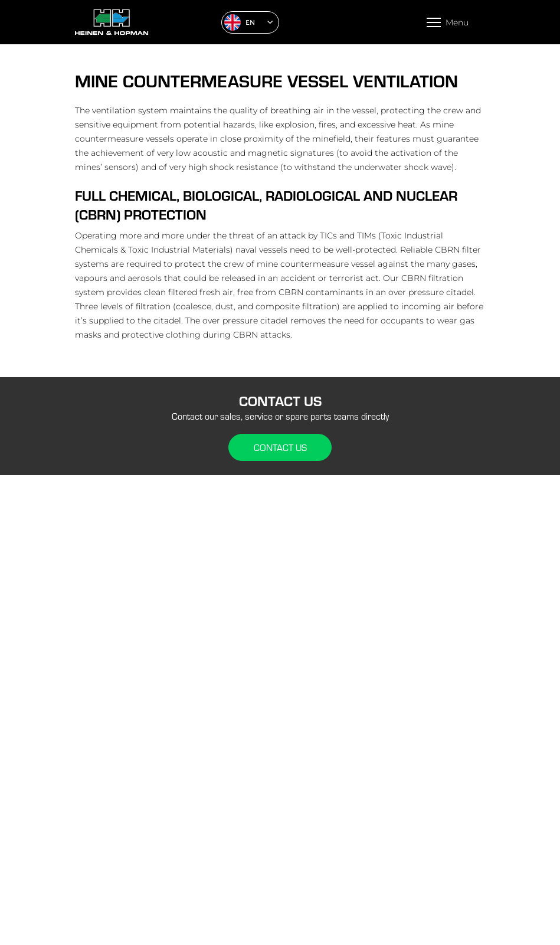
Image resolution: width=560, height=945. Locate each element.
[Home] (143, 22)
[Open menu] (448, 22)
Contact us (280, 447)
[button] (250, 22)
